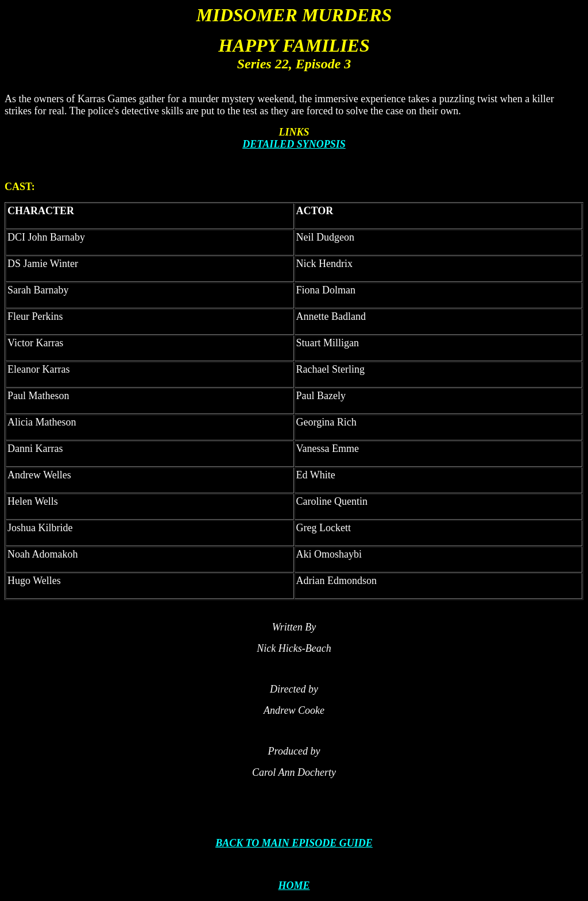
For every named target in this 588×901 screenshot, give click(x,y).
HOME (294, 885)
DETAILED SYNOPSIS (294, 144)
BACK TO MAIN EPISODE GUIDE (294, 843)
